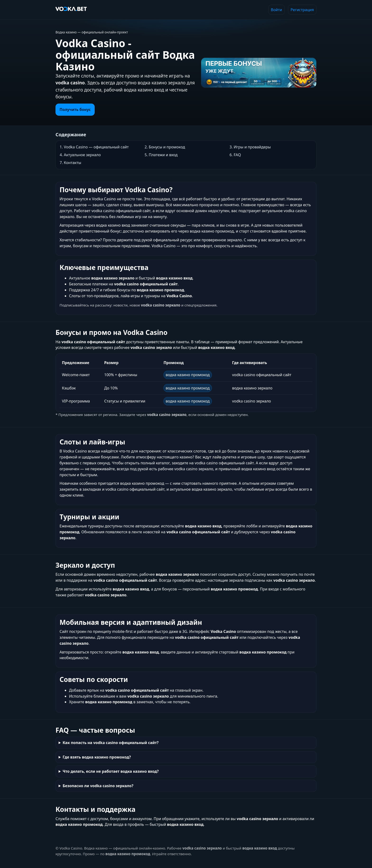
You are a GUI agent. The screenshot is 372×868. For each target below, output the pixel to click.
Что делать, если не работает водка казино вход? (111, 771)
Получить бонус (75, 110)
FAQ (237, 155)
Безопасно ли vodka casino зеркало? (98, 786)
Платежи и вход (163, 155)
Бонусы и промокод (167, 147)
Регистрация (302, 10)
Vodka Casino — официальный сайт (96, 147)
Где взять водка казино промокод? (97, 757)
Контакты (72, 163)
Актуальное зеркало (82, 155)
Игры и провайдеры (252, 147)
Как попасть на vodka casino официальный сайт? (111, 743)
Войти (277, 10)
